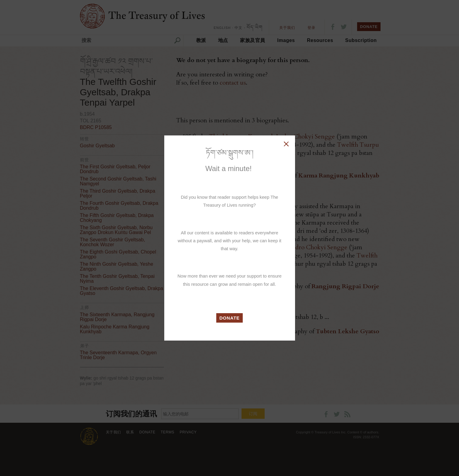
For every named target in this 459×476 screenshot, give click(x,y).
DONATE (229, 318)
